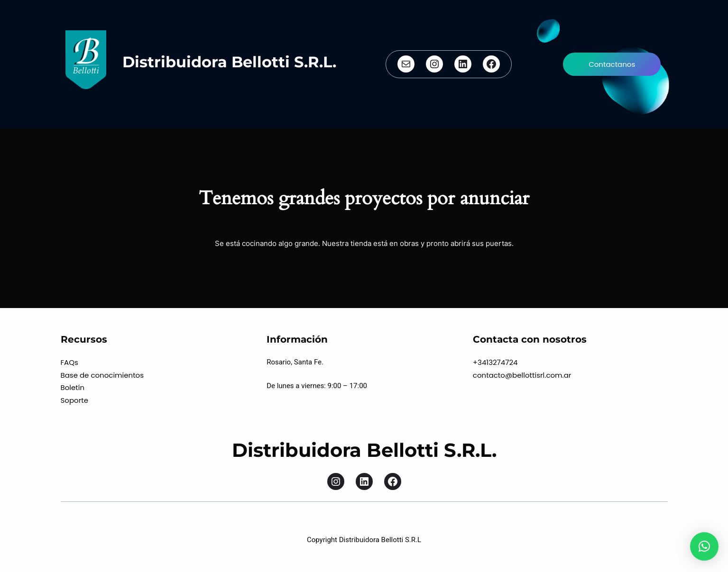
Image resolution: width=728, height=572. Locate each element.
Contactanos (612, 64)
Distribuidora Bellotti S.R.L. (229, 62)
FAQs (69, 362)
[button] (704, 546)
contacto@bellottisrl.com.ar (522, 375)
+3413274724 (495, 362)
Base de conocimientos (102, 375)
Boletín (73, 387)
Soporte (75, 400)
